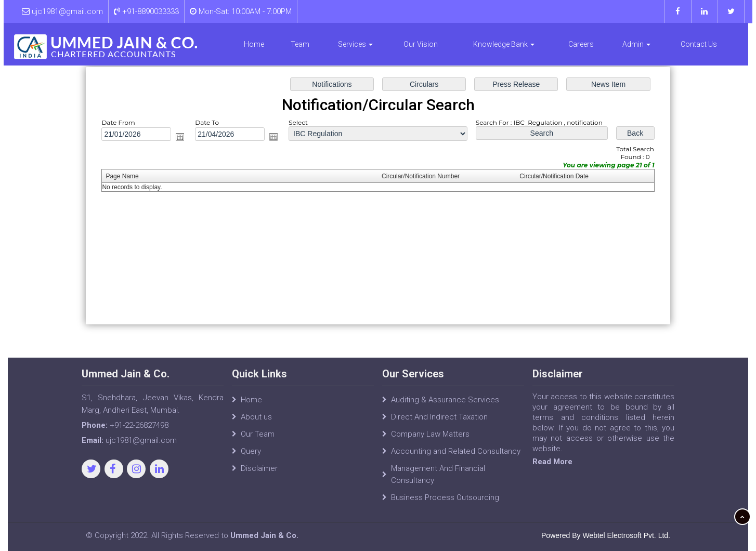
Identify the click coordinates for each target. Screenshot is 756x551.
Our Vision (421, 44)
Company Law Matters (430, 440)
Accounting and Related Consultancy (456, 457)
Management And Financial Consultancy (438, 481)
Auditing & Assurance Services (445, 406)
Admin (636, 44)
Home (254, 44)
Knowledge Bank (504, 44)
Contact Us (699, 44)
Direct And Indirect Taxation (439, 423)
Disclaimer (259, 475)
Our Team (258, 440)
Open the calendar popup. (185, 138)
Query (251, 457)
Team (300, 44)
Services (355, 44)
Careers (581, 44)
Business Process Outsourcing (445, 504)
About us (256, 423)
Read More (559, 462)
